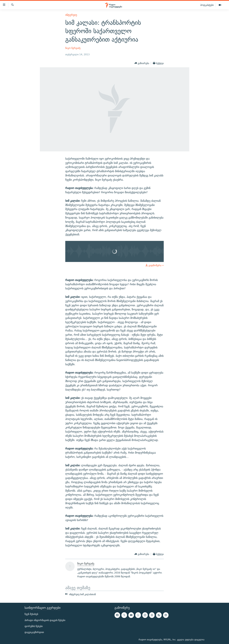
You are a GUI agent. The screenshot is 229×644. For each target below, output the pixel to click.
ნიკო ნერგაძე (73, 48)
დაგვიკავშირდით (34, 632)
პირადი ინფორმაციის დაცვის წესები (45, 620)
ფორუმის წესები (34, 626)
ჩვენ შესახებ (31, 614)
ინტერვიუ (71, 15)
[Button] (142, 63)
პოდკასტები (207, 5)
